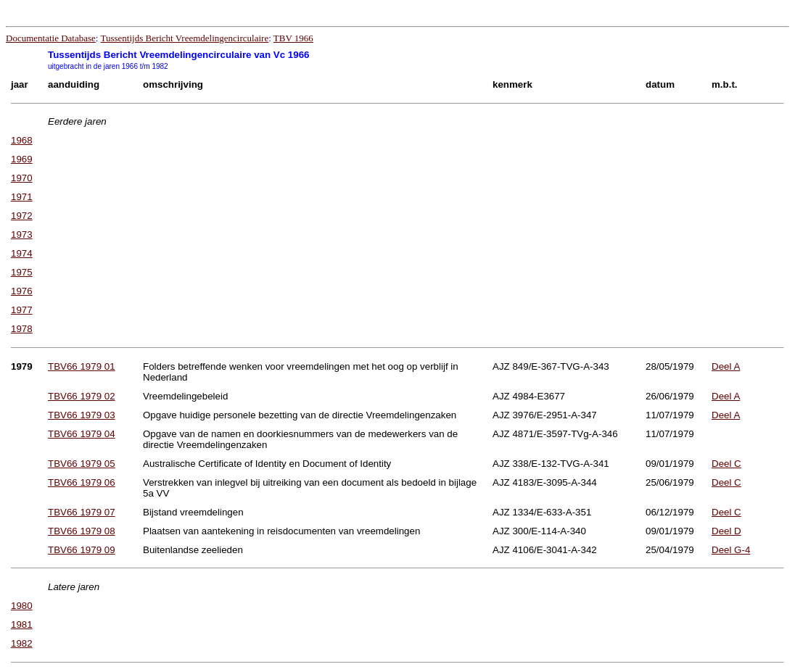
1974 (22, 253)
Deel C (726, 464)
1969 (22, 159)
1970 (22, 178)
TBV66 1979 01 (82, 366)
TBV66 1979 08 (82, 531)
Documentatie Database (51, 38)
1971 (22, 197)
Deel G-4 (731, 550)
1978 (22, 329)
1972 (22, 216)
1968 (22, 140)
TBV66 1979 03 (82, 415)
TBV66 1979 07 (82, 512)
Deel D (726, 531)
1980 (22, 606)
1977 (22, 310)
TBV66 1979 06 (82, 482)
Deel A (726, 366)
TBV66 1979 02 (82, 396)
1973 (22, 235)
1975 (22, 272)
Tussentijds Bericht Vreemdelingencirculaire (184, 38)
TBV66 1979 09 (82, 550)
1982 (22, 643)
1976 (22, 291)
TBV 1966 (293, 38)
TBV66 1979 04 (82, 434)
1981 (22, 625)
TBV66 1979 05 (82, 464)
